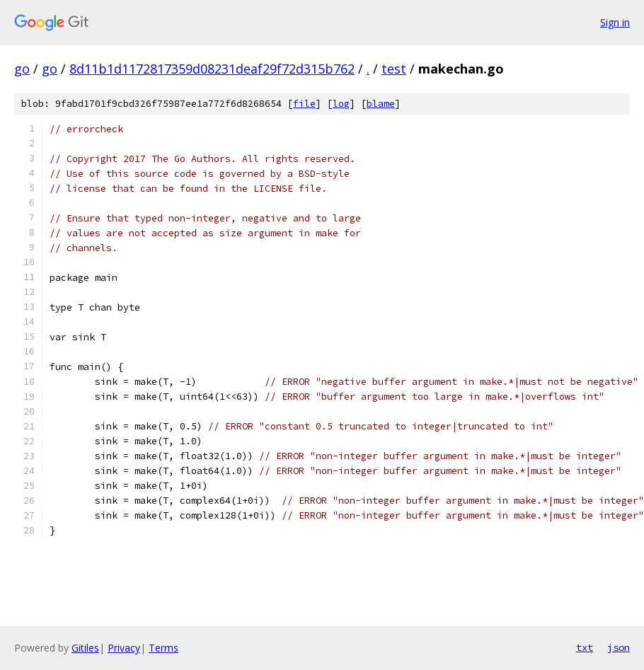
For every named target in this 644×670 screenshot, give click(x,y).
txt (585, 647)
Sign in (615, 22)
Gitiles (85, 648)
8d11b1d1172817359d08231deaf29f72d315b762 (212, 69)
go (22, 69)
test (394, 69)
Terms (163, 648)
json (619, 647)
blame (381, 104)
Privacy (124, 648)
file (304, 104)
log (341, 104)
